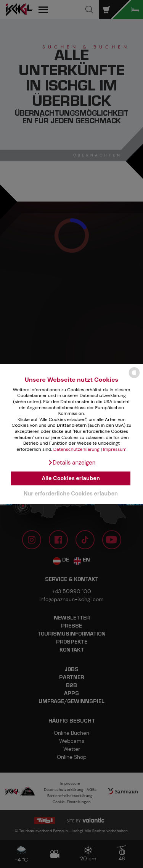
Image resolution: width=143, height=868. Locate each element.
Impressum (115, 449)
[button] (72, 463)
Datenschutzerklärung (76, 449)
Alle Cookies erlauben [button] (71, 478)
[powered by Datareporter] (134, 378)
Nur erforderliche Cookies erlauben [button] (71, 494)
